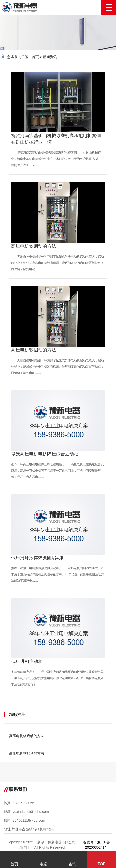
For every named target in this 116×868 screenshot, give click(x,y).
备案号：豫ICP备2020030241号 (96, 845)
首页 (35, 57)
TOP (102, 860)
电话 (44, 860)
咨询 (73, 860)
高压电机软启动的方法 (27, 736)
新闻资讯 (50, 57)
